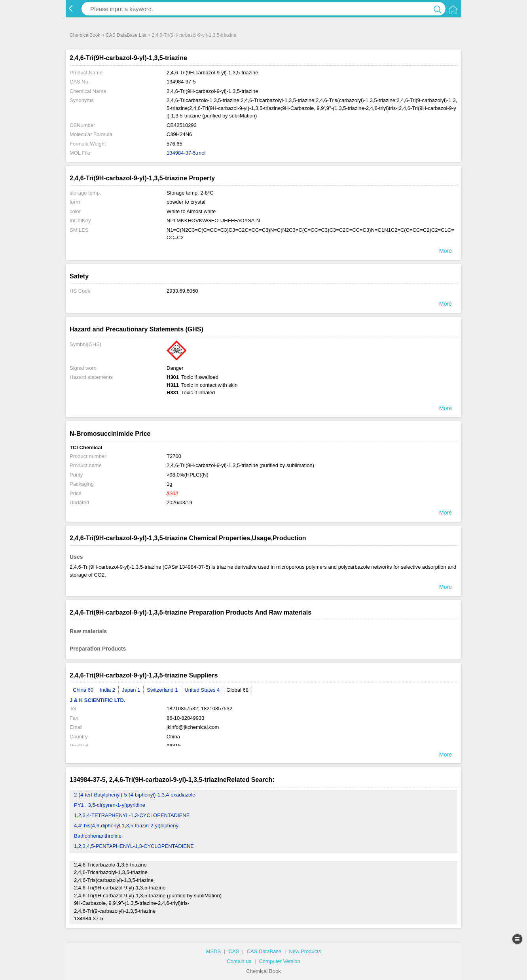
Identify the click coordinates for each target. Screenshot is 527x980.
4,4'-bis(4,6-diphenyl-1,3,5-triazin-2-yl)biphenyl (127, 826)
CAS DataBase (264, 951)
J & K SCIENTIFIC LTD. (98, 700)
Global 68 (237, 690)
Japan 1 (131, 690)
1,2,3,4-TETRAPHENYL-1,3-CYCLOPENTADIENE (132, 815)
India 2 (107, 690)
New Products (305, 951)
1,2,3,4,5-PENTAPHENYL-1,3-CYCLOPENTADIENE (134, 846)
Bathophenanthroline (98, 836)
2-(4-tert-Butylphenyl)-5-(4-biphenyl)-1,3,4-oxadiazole (135, 795)
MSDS (214, 951)
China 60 (83, 690)
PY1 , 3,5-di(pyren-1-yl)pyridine (110, 805)
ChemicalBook (85, 35)
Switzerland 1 (162, 690)
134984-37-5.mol (186, 153)
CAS (234, 951)
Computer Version (280, 961)
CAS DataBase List (126, 35)
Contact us (239, 961)
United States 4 (202, 690)
